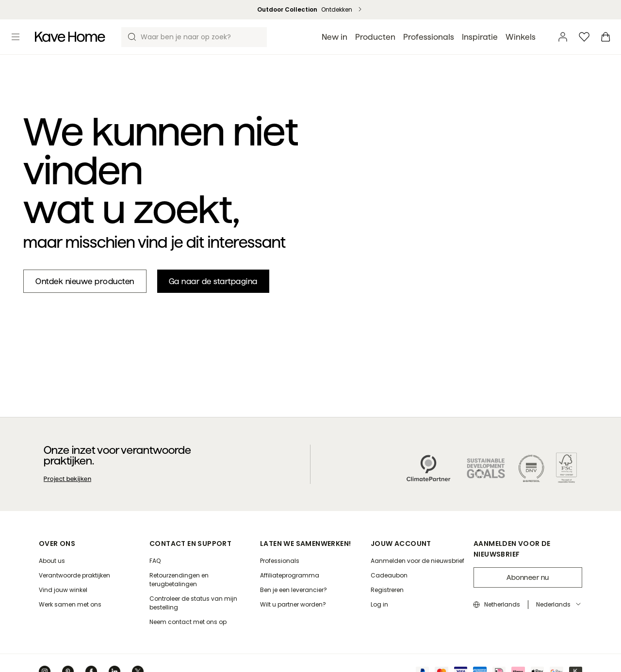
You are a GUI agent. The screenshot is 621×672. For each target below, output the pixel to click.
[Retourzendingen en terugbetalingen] (201, 580)
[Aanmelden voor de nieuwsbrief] (417, 561)
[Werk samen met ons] (70, 605)
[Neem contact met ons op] (188, 622)
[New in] (85, 281)
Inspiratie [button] (480, 37)
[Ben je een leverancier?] (294, 590)
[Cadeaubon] (389, 576)
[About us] (52, 561)
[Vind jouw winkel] (63, 590)
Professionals (429, 37)
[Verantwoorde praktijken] (74, 576)
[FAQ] (155, 561)
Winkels (521, 37)
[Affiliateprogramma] (290, 576)
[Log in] (379, 605)
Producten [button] (375, 37)
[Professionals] (280, 561)
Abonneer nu (528, 577)
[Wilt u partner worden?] (293, 605)
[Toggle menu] (16, 37)
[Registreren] (387, 590)
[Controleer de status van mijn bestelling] (201, 603)
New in (335, 37)
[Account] (563, 37)
